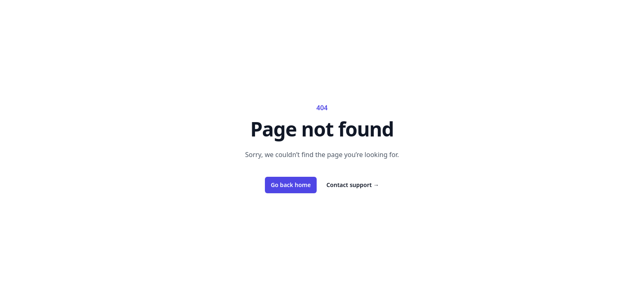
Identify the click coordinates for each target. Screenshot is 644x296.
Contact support (353, 185)
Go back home (291, 185)
